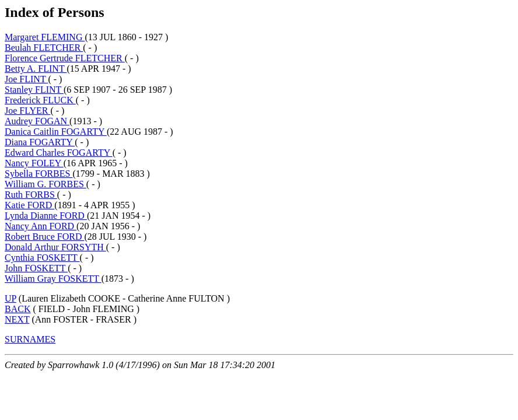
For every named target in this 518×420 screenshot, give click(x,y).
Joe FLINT (26, 79)
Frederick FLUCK (40, 100)
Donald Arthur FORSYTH (55, 247)
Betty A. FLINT (36, 69)
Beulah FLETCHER (44, 48)
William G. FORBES (45, 184)
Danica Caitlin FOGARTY (56, 132)
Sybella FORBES (38, 174)
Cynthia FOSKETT (42, 258)
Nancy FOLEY (34, 163)
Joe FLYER (27, 111)
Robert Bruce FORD (44, 237)
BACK (17, 309)
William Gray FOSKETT (53, 279)
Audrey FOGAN (37, 121)
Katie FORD (29, 205)
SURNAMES (30, 339)
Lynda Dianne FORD (46, 216)
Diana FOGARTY (40, 142)
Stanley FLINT (34, 90)
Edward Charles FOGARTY (59, 153)
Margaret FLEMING (45, 37)
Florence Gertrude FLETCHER (65, 58)
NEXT (17, 319)
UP (10, 298)
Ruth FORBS (31, 195)
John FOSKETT (36, 268)
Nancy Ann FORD (41, 226)
